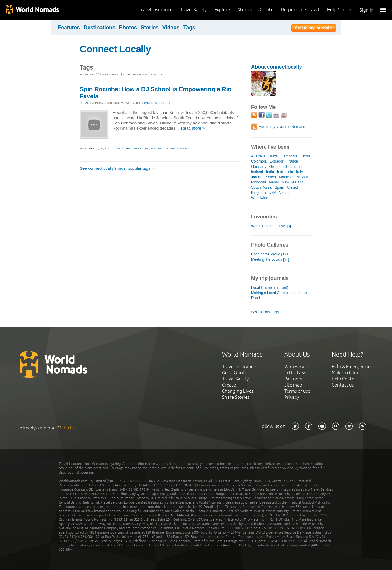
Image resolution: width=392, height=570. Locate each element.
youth (182, 149)
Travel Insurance (156, 10)
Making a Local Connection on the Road (279, 295)
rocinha (157, 149)
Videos (171, 28)
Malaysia (286, 177)
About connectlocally (277, 67)
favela (127, 149)
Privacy (292, 397)
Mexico (302, 177)
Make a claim (345, 373)
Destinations (100, 28)
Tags (189, 28)
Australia (258, 156)
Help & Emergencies (352, 366)
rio (147, 149)
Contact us (343, 385)
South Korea (261, 187)
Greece (275, 167)
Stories (245, 10)
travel (170, 149)
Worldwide (260, 198)
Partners (293, 379)
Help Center (339, 10)
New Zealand (293, 182)
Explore (222, 10)
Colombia (259, 161)
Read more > (193, 128)
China (305, 156)
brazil (93, 149)
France (292, 161)
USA (272, 193)
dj (101, 149)
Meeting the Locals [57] (270, 259)
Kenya (271, 177)
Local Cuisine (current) (270, 288)
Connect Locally (115, 49)
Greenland (293, 167)
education (112, 149)
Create (267, 10)
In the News (296, 373)
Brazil (273, 156)
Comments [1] (151, 103)
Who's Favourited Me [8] (271, 226)
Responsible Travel (300, 10)
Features (69, 28)
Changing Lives (238, 391)
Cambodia (289, 156)
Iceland (257, 172)
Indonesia (285, 172)
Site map (293, 385)
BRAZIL (84, 103)
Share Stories (236, 397)
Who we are (296, 366)
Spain (279, 187)
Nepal (274, 182)
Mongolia (259, 182)
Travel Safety (193, 10)
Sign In (367, 10)
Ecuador (277, 161)
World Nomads (32, 10)
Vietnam (286, 193)
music (138, 149)
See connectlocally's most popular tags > (117, 168)
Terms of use (297, 391)
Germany (259, 167)
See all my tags (265, 312)
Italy (300, 172)
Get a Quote (235, 373)
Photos (128, 28)
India (270, 172)
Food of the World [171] (270, 254)
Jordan (257, 177)
